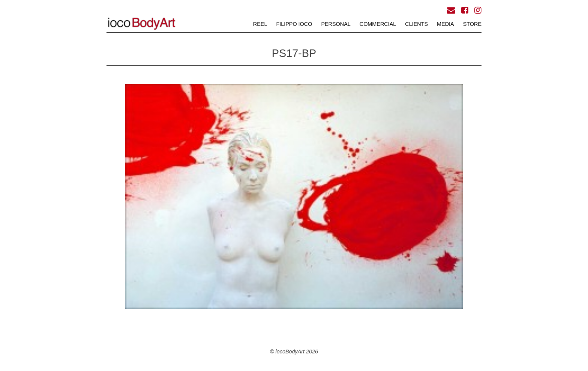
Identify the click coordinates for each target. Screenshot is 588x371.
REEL (260, 24)
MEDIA (445, 24)
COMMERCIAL (378, 24)
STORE (472, 24)
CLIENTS (416, 24)
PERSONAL (336, 24)
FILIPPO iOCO (294, 24)
